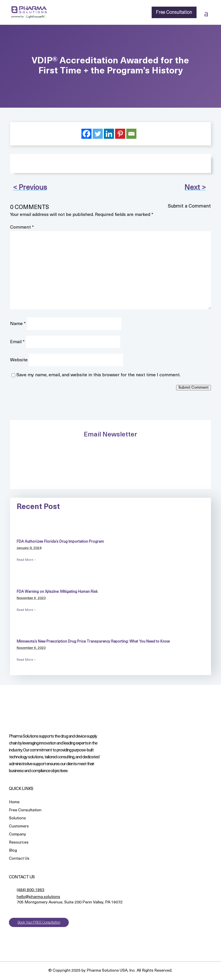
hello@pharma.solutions (38, 897)
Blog (13, 851)
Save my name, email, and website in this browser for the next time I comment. (98, 375)
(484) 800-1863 (31, 890)
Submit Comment (194, 388)
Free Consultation (174, 12)
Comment (22, 227)
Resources (19, 843)
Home (14, 803)
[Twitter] (98, 134)
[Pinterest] (120, 134)
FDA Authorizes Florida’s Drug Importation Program (60, 542)
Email (17, 342)
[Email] (131, 134)
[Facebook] (86, 134)
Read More (25, 560)
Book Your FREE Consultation (39, 922)
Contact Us (19, 859)
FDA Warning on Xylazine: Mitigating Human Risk (57, 592)
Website (19, 360)
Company (18, 835)
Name (18, 324)
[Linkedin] (109, 134)
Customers (19, 827)
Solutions (17, 819)
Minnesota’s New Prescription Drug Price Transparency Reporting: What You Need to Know (94, 642)
